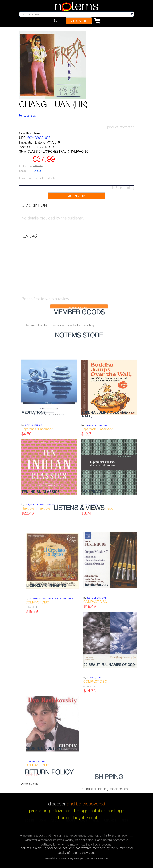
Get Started (79, 21)
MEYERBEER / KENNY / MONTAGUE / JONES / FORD (51, 631)
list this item (76, 196)
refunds (110, 823)
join (42, 823)
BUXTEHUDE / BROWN (97, 629)
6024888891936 (39, 138)
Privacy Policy (67, 860)
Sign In (58, 21)
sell (95, 823)
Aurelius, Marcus (33, 456)
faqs (84, 823)
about (55, 823)
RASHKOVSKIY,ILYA (37, 794)
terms (70, 823)
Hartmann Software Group (98, 860)
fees (125, 823)
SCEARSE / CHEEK (95, 710)
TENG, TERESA (27, 115)
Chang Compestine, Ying (96, 456)
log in (29, 823)
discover (77, 800)
